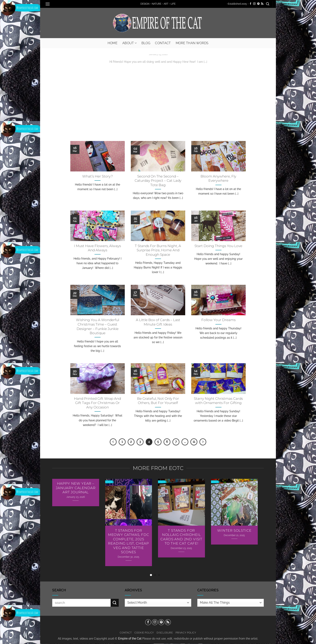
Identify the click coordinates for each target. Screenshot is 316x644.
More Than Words (192, 43)
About (129, 43)
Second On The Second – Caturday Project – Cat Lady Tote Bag (158, 181)
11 (194, 442)
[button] (48, 4)
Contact (163, 43)
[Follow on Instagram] (254, 4)
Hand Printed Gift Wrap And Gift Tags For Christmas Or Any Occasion (97, 403)
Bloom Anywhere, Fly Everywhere (218, 178)
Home (113, 43)
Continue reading (158, 69)
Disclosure (165, 633)
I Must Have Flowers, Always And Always (97, 248)
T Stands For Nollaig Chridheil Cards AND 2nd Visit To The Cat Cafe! (181, 537)
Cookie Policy (144, 633)
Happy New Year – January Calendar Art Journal (76, 488)
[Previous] (113, 442)
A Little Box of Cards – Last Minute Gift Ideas (158, 322)
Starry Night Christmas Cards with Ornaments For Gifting (218, 401)
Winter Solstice (234, 530)
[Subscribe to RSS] (262, 4)
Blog (146, 43)
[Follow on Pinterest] (258, 4)
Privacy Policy (186, 633)
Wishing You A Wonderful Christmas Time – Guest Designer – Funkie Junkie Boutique (98, 326)
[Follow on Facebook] (251, 4)
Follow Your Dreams (218, 320)
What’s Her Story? (98, 176)
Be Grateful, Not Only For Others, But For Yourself (158, 401)
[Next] (203, 442)
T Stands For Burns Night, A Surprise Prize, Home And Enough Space (158, 250)
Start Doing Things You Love (218, 246)
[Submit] (115, 603)
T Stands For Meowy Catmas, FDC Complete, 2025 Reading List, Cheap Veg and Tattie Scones (129, 541)
